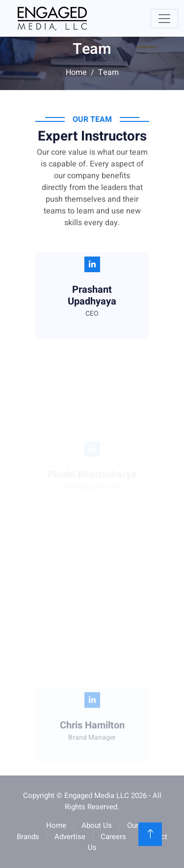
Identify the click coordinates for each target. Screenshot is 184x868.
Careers (113, 837)
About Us (97, 825)
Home (76, 72)
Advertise (70, 837)
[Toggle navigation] (164, 19)
